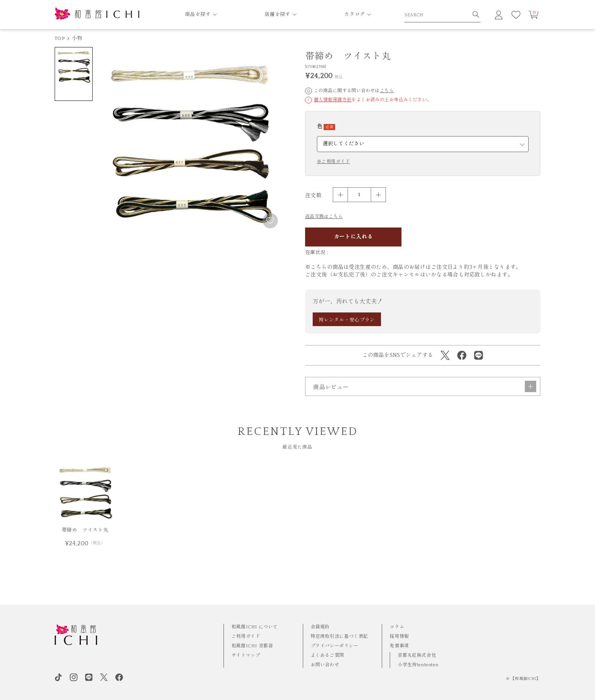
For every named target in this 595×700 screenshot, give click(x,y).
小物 (77, 38)
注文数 (313, 196)
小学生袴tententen (418, 665)
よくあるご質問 (327, 655)
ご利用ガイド (246, 636)
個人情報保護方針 (333, 100)
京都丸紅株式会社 (417, 655)
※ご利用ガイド (333, 162)
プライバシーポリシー (335, 646)
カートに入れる (353, 237)
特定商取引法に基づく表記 (339, 636)
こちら (387, 91)
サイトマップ (246, 655)
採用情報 (399, 636)
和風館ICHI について (255, 627)
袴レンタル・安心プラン (347, 320)
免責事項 (399, 646)
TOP (60, 38)
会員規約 (320, 627)
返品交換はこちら (324, 217)
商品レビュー (425, 407)
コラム (397, 627)
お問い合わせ (325, 665)
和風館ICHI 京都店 (252, 646)
